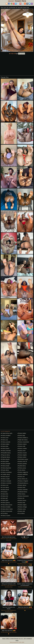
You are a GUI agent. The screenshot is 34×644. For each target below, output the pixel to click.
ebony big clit (5, 477)
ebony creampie (6, 481)
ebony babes (5, 444)
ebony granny (5, 503)
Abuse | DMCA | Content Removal (10, 639)
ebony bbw (5, 446)
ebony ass (4, 440)
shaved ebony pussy (24, 483)
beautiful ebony (6, 453)
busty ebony (5, 470)
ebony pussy (22, 468)
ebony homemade (6, 511)
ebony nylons (22, 457)
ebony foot (4, 496)
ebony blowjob (5, 464)
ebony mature (22, 444)
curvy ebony (5, 487)
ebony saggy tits (23, 472)
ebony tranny (22, 500)
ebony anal (5, 438)
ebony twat (21, 503)
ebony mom (22, 451)
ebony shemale (6, 451)
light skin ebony (23, 440)
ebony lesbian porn (24, 438)
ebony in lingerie (23, 481)
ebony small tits (23, 490)
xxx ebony (21, 513)
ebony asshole (6, 442)
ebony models (22, 448)
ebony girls (5, 500)
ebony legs (21, 435)
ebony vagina (22, 505)
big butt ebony (5, 457)
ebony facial (5, 490)
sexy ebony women (24, 479)
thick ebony (21, 494)
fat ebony (4, 492)
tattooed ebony (22, 492)
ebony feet (4, 494)
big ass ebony (5, 455)
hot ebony (4, 513)
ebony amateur (6, 435)
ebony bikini (5, 461)
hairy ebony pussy (6, 505)
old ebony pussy (23, 459)
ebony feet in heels (7, 509)
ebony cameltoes (6, 472)
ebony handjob (6, 507)
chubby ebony (5, 474)
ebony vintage (22, 507)
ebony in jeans (6, 516)
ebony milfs (21, 446)
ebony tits (21, 498)
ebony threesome (23, 496)
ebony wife (21, 511)
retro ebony (21, 470)
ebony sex (21, 477)
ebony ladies (22, 433)
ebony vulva (22, 509)
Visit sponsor (22, 54)
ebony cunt (5, 485)
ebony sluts (21, 487)
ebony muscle (22, 453)
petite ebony (22, 466)
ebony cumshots (6, 483)
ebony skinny (22, 485)
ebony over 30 (22, 461)
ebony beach (5, 448)
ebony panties (22, 464)
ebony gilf (4, 498)
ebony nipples (22, 455)
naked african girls (6, 433)
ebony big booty (6, 468)
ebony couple (5, 479)
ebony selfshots (23, 474)
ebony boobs (5, 466)
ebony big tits (5, 459)
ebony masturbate (23, 442)
